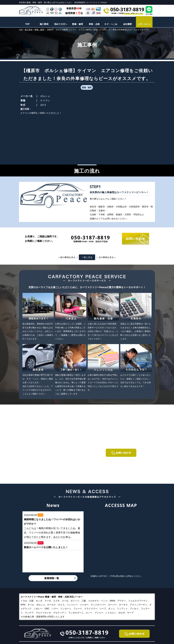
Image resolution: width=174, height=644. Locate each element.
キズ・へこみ (111, 24)
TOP (27, 24)
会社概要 (128, 24)
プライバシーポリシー (135, 625)
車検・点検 (94, 24)
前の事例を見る (68, 213)
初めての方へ (61, 24)
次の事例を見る (106, 213)
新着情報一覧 (52, 534)
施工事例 (44, 24)
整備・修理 (77, 24)
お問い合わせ (130, 621)
